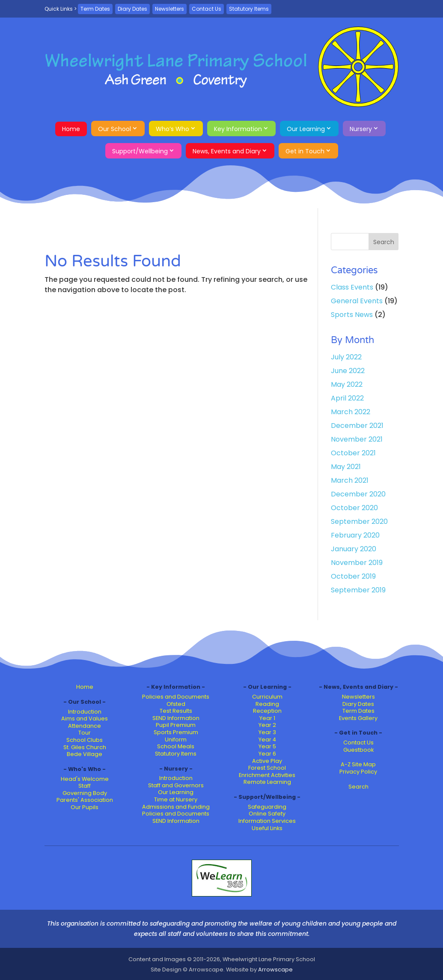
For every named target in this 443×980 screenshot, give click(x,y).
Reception (267, 711)
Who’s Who (172, 129)
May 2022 (347, 384)
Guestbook (358, 750)
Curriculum (267, 697)
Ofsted (176, 704)
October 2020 (354, 508)
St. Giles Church (85, 747)
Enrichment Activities (267, 775)
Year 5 (267, 746)
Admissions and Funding (176, 807)
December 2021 (357, 426)
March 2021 (350, 480)
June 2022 (348, 371)
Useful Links (267, 828)
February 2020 (355, 535)
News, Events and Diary (227, 151)
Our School (114, 129)
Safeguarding (267, 807)
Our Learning (306, 129)
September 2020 (359, 521)
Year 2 (267, 725)
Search (358, 787)
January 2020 (354, 549)
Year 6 (267, 754)
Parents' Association (85, 800)
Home (71, 129)
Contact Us (207, 9)
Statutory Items (249, 9)
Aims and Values (85, 719)
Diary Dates (132, 9)
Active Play (267, 761)
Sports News (352, 315)
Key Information (238, 129)
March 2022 (351, 412)
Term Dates (95, 9)
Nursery (361, 129)
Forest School (267, 768)
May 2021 (346, 467)
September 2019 (358, 590)
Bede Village (85, 754)
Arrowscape (275, 970)
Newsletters (169, 9)
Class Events (352, 287)
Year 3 (267, 732)
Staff (85, 786)
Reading (267, 704)
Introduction (85, 712)
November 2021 (357, 439)
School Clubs (85, 740)
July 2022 (346, 357)
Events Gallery (358, 718)
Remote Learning (267, 782)
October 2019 (353, 576)
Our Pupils (85, 807)
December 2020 (358, 494)
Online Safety (267, 814)
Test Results (176, 711)
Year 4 (267, 739)
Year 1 (267, 718)
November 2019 (357, 563)
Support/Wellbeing (140, 151)
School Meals (176, 746)
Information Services (267, 821)
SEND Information (176, 718)
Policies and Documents (176, 697)
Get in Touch (305, 151)
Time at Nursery (176, 799)
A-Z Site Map (358, 764)
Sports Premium (176, 732)
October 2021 (353, 453)
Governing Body (85, 793)
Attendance (85, 726)
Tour (85, 733)
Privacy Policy (358, 772)
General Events (357, 301)
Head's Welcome (85, 779)
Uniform (176, 739)
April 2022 (347, 398)
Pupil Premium (176, 725)
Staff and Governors (176, 785)
